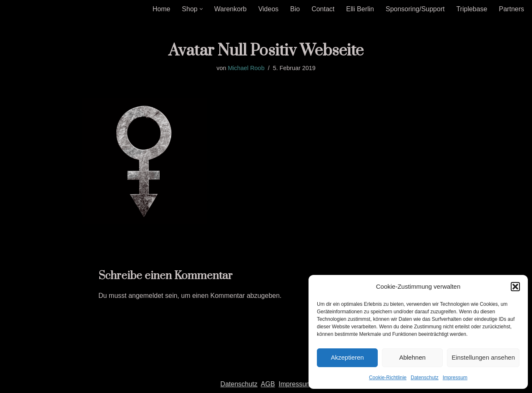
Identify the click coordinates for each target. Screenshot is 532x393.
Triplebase (472, 9)
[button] (515, 287)
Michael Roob (246, 68)
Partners (512, 9)
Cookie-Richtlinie (388, 378)
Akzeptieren (347, 357)
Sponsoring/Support (415, 9)
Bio (295, 9)
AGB (268, 384)
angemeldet (146, 296)
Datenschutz (425, 378)
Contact (323, 9)
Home (162, 9)
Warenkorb (231, 9)
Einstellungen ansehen (483, 357)
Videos (268, 9)
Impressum (455, 378)
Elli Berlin (360, 9)
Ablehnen (412, 357)
